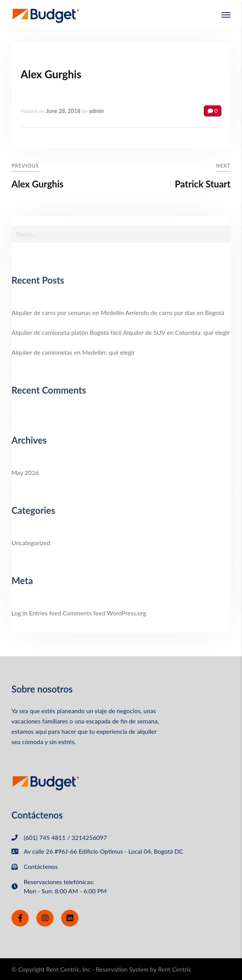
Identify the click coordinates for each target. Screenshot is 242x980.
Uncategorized (31, 543)
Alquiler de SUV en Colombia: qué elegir (176, 332)
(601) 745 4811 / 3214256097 (65, 837)
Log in (19, 613)
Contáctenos (41, 866)
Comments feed (84, 613)
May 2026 (25, 472)
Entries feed (45, 613)
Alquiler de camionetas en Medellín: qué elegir (73, 352)
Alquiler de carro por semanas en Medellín (68, 312)
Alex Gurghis (51, 74)
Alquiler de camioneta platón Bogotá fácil (67, 332)
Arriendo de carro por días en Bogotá (175, 312)
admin (97, 111)
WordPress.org (126, 613)
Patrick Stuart (203, 184)
